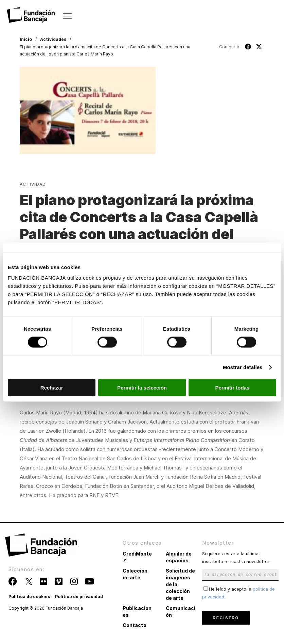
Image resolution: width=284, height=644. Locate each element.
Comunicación (181, 612)
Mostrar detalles (243, 367)
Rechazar (52, 388)
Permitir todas (232, 388)
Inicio (26, 39)
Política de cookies (29, 597)
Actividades (53, 39)
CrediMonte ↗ (137, 557)
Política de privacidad (79, 597)
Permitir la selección (142, 388)
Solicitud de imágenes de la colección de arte (180, 584)
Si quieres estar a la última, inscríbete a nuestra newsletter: (240, 564)
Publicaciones (137, 612)
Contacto (135, 625)
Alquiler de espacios (179, 557)
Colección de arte (135, 574)
